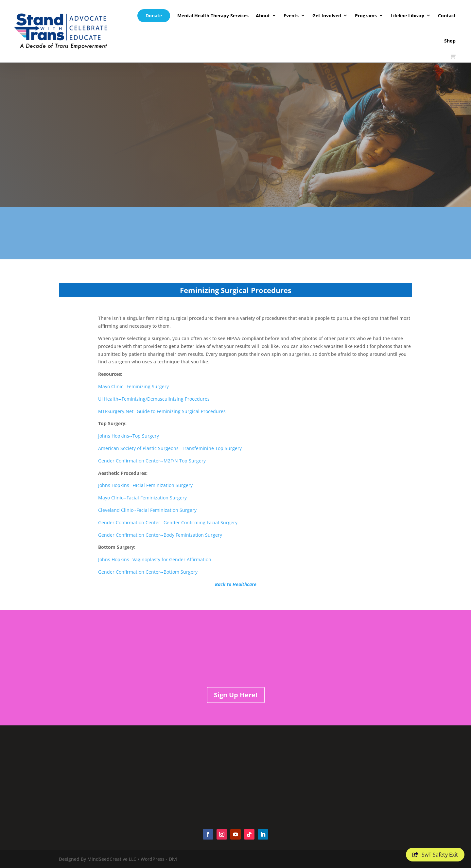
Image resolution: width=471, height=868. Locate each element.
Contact (447, 16)
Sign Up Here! (236, 695)
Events (291, 16)
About (263, 16)
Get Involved (327, 16)
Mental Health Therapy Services (213, 16)
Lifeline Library (407, 16)
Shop (450, 41)
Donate (154, 16)
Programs (366, 16)
